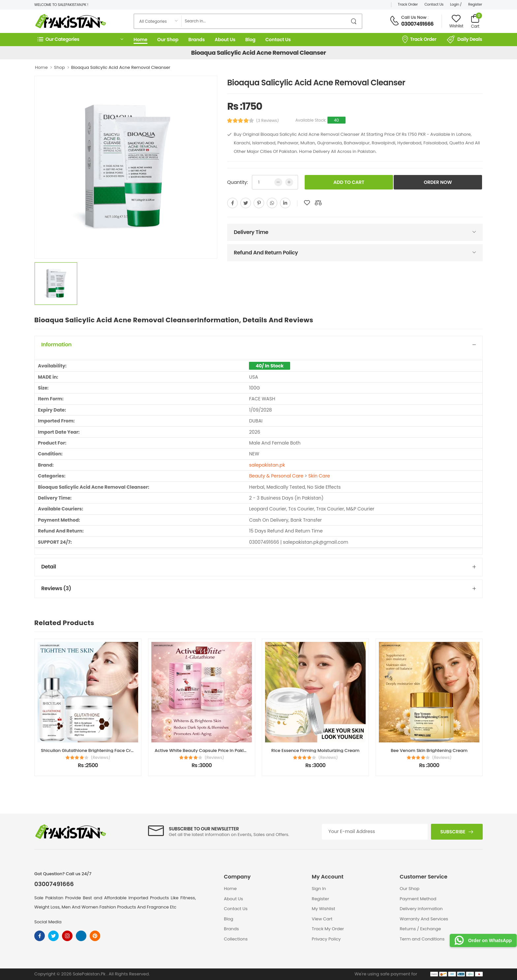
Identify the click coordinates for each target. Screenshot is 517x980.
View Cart (322, 919)
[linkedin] (285, 203)
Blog (250, 40)
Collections (236, 939)
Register (475, 4)
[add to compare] (318, 203)
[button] (80, 39)
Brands (197, 40)
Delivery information (421, 909)
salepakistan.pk (267, 465)
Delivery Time (251, 232)
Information (56, 345)
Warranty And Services (424, 919)
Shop (60, 67)
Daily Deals (464, 40)
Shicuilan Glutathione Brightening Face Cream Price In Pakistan (109, 750)
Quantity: (238, 182)
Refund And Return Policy (266, 253)
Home (140, 40)
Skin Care (319, 476)
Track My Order (328, 929)
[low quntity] (278, 182)
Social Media (48, 922)
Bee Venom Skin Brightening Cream (429, 750)
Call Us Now (414, 17)
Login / (456, 4)
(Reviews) (101, 758)
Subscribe (453, 832)
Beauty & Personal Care (276, 476)
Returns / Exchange (420, 929)
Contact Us (434, 4)
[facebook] (232, 203)
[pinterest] (259, 203)
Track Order (408, 4)
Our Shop (168, 40)
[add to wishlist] (307, 203)
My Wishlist (324, 909)
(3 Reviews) (268, 121)
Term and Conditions (422, 939)
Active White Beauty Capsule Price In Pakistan (204, 750)
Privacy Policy (326, 939)
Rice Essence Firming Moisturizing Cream (315, 750)
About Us (225, 40)
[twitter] (246, 203)
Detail (49, 567)
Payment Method (418, 899)
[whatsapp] (272, 203)
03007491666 (417, 24)
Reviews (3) (56, 588)
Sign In (319, 889)
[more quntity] (289, 182)
